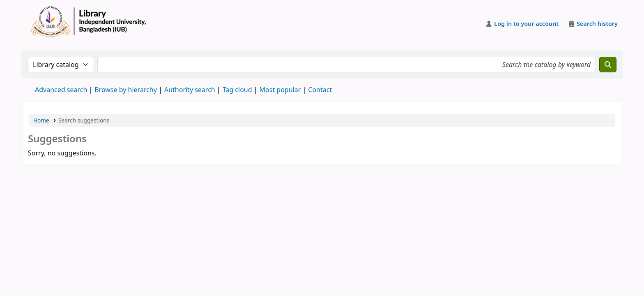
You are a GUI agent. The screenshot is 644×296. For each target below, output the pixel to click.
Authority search (190, 90)
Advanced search (61, 90)
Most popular (280, 90)
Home (41, 120)
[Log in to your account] (522, 24)
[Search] (608, 65)
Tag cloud (237, 90)
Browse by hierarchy (126, 90)
